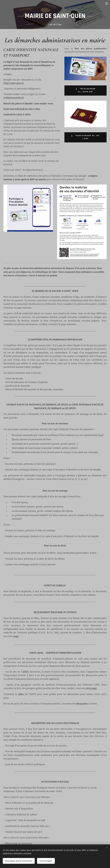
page (16, 636)
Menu (107, 4)
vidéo (21, 694)
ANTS (25, 672)
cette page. (91, 688)
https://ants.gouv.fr (14, 83)
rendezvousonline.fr (14, 98)
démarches (82, 704)
